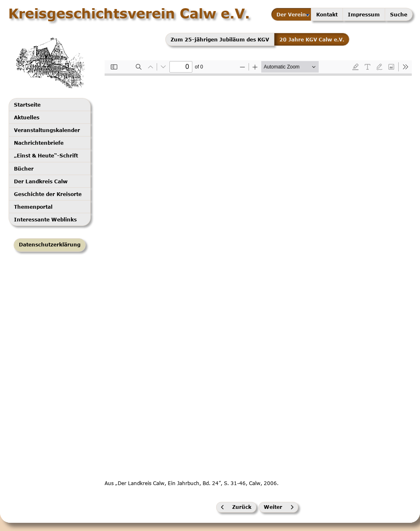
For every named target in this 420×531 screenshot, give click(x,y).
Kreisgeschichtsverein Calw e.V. (129, 13)
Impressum (364, 14)
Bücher (24, 169)
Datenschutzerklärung (50, 245)
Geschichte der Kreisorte (48, 194)
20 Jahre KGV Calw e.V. (312, 39)
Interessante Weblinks (45, 219)
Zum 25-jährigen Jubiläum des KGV (220, 39)
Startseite (27, 105)
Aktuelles (27, 117)
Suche (399, 14)
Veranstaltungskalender (47, 130)
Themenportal (33, 207)
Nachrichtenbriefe (39, 143)
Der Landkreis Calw (41, 181)
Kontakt (327, 14)
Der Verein (293, 14)
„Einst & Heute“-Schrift (46, 155)
